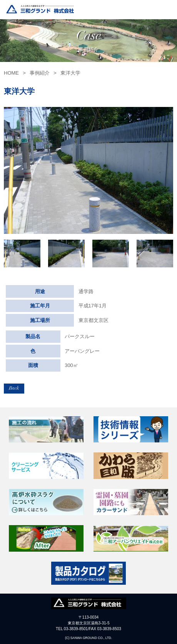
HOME (11, 73)
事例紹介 (40, 73)
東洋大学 (70, 73)
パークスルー (80, 336)
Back (14, 388)
